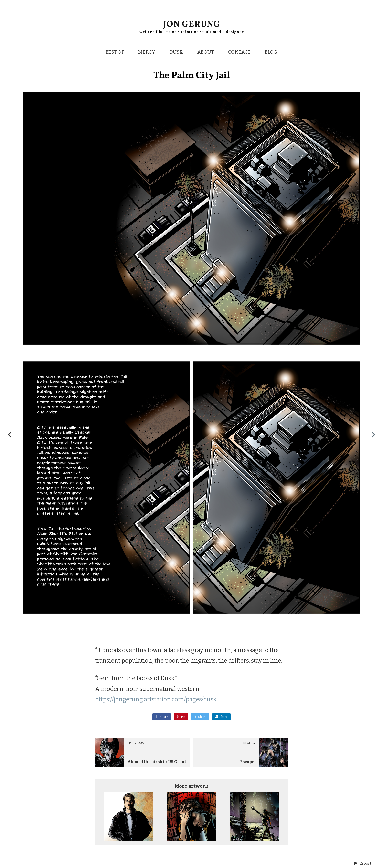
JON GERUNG (192, 25)
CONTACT (239, 52)
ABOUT (206, 52)
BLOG (271, 52)
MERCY (147, 52)
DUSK (176, 52)
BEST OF (115, 52)
